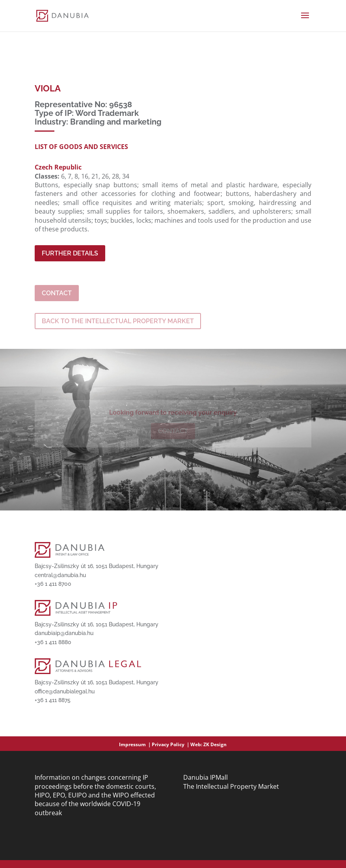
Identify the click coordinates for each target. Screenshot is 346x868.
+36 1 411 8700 (53, 584)
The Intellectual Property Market (231, 786)
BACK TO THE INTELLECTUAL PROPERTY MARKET (118, 321)
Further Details (70, 253)
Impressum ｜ (135, 744)
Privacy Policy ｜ (171, 744)
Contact (57, 293)
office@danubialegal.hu (65, 691)
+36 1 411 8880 (53, 642)
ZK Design (215, 744)
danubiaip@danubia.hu (64, 633)
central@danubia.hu (60, 575)
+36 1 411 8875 (53, 700)
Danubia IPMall (206, 777)
